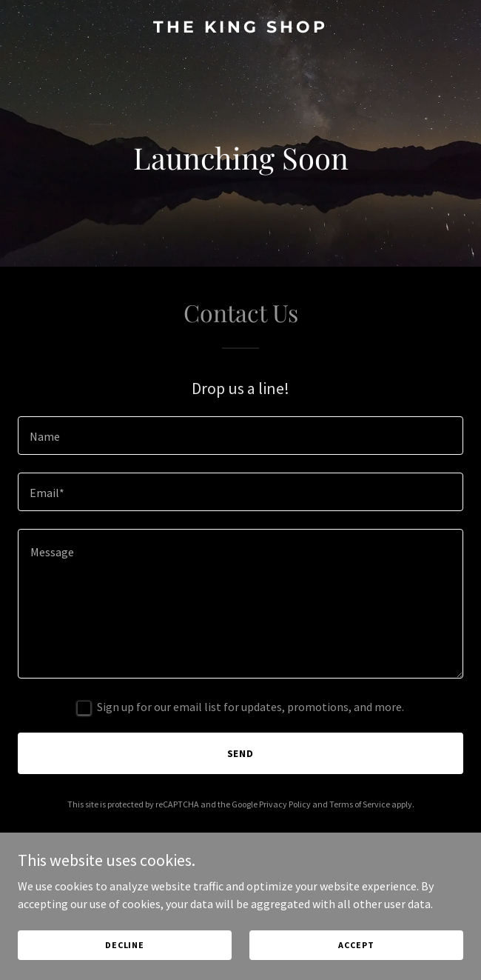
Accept (356, 945)
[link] (240, 28)
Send (241, 753)
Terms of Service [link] (360, 804)
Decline (125, 945)
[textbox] (240, 436)
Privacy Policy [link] (285, 804)
